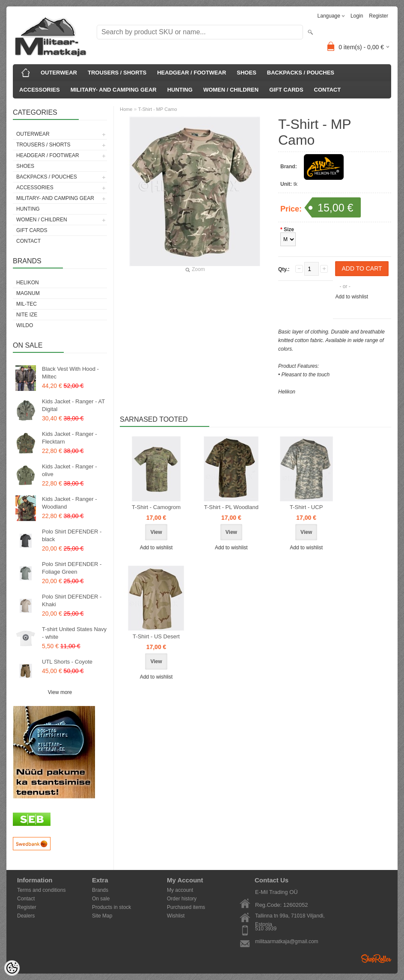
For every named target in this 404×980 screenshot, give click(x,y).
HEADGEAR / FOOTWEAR (192, 73)
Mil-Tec (27, 304)
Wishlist (176, 916)
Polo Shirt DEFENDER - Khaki (72, 600)
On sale (101, 899)
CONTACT (328, 90)
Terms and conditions (41, 890)
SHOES (247, 73)
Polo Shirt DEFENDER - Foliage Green (72, 568)
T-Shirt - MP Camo (158, 109)
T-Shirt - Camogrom (156, 507)
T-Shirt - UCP (306, 507)
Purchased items (186, 907)
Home (126, 109)
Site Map (102, 916)
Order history (182, 899)
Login (357, 16)
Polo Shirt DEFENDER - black (72, 535)
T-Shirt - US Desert (156, 636)
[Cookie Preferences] (12, 968)
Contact (26, 899)
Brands (100, 890)
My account (180, 890)
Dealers (26, 916)
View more (60, 692)
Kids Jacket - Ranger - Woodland (70, 503)
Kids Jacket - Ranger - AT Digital (73, 405)
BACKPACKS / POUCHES (301, 73)
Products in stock (111, 907)
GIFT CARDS (286, 90)
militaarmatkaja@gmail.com (287, 941)
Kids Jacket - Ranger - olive (70, 470)
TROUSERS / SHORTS (117, 73)
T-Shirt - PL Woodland (231, 507)
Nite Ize (27, 315)
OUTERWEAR (59, 73)
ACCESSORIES (40, 90)
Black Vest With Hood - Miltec (70, 373)
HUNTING (180, 90)
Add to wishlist (352, 297)
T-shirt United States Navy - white (74, 633)
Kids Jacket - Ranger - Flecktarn (70, 438)
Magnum (28, 293)
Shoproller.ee (376, 959)
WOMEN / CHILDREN (231, 90)
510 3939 (266, 929)
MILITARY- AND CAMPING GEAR (114, 90)
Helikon (28, 283)
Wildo (25, 325)
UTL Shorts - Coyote (67, 662)
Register (379, 16)
